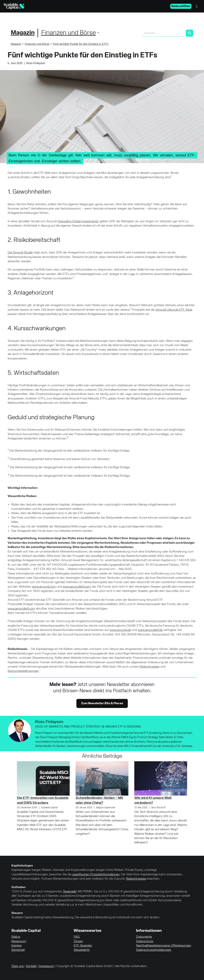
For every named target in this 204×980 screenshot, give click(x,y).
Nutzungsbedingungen (23, 671)
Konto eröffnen (181, 6)
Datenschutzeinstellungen (154, 950)
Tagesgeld (70, 892)
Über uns (18, 966)
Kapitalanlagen (22, 866)
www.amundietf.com (76, 587)
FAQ (77, 937)
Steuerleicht (82, 950)
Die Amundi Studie (20, 253)
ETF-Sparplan (83, 946)
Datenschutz (145, 941)
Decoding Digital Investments (78, 221)
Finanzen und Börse (69, 33)
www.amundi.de (120, 630)
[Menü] (198, 6)
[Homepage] (14, 6)
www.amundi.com (44, 587)
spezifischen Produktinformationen (96, 875)
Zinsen (78, 941)
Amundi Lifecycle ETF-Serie (174, 310)
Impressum (46, 966)
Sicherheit (18, 950)
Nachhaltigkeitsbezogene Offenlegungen (164, 946)
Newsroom (19, 941)
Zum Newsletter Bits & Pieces (102, 703)
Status (16, 937)
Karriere (16, 946)
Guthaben (18, 887)
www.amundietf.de (150, 630)
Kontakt (31, 966)
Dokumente (144, 937)
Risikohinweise (150, 667)
